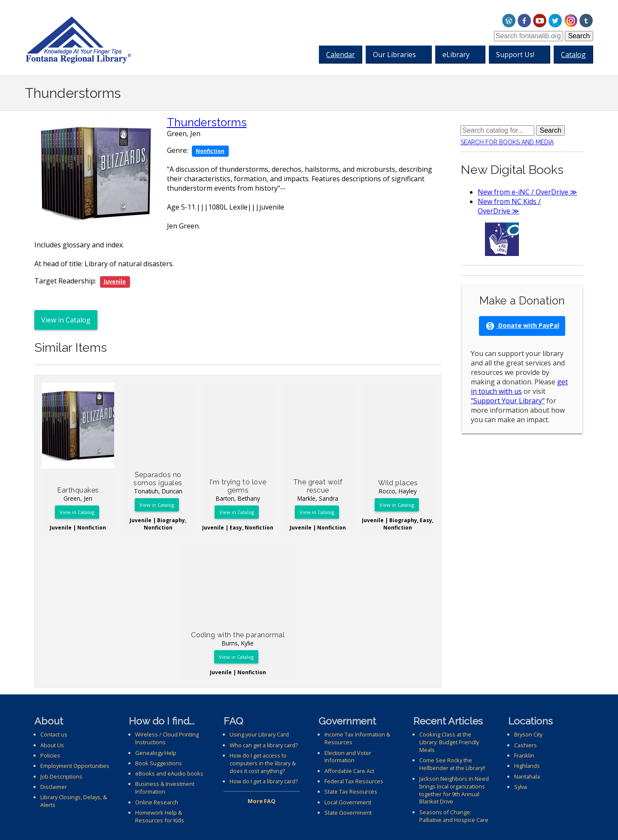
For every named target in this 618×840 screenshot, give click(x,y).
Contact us (54, 734)
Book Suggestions (159, 763)
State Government (348, 813)
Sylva (521, 787)
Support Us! (517, 55)
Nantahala (527, 776)
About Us (52, 745)
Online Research (157, 802)
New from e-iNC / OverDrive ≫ (527, 192)
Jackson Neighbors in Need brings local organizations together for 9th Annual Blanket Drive (454, 790)
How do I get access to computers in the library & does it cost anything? (263, 763)
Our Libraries (396, 55)
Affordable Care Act (349, 771)
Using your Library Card (259, 734)
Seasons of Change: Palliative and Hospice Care (454, 816)
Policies (50, 755)
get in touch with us (519, 387)
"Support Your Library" (508, 401)
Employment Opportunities (75, 766)
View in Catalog (66, 320)
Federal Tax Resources (354, 781)
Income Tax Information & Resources (357, 738)
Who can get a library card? (264, 745)
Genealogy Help (156, 753)
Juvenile (115, 282)
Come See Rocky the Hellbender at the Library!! (452, 764)
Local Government (348, 802)
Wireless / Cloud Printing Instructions (167, 738)
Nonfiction (210, 151)
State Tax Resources (351, 791)
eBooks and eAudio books (169, 773)
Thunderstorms (207, 122)
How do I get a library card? (264, 781)
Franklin (524, 755)
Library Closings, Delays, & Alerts (74, 801)
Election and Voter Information (348, 757)
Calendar (341, 55)
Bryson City (528, 734)
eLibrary (457, 55)
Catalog (573, 55)
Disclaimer (54, 787)
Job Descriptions (61, 776)
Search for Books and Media (507, 142)
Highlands (527, 766)
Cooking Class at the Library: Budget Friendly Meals (449, 742)
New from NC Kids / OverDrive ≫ (509, 206)
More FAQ (262, 801)
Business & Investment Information (165, 788)
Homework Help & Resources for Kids (160, 816)
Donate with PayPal (522, 326)
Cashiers (526, 745)
